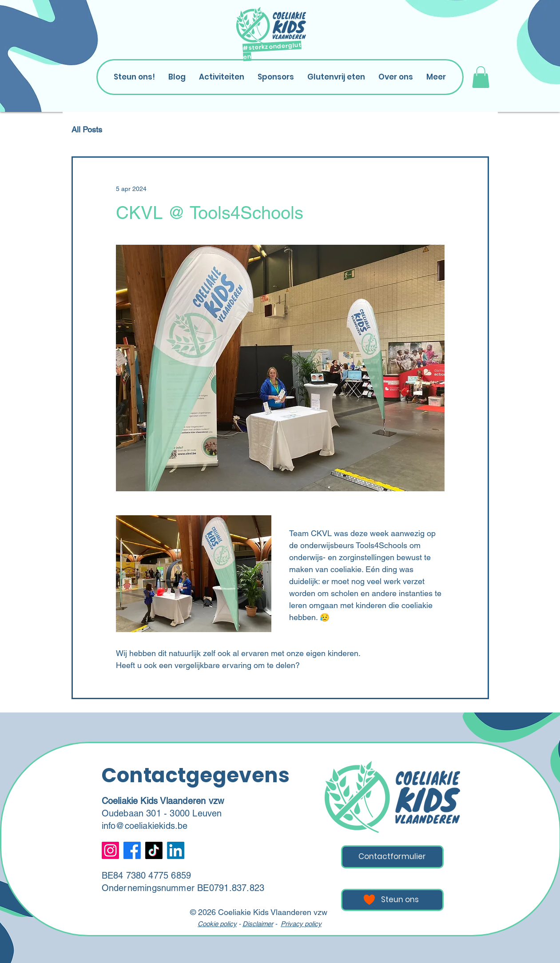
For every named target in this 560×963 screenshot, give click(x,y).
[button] (481, 77)
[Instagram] (110, 850)
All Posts (87, 129)
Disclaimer (258, 924)
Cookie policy (217, 924)
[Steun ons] (392, 900)
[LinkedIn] (176, 850)
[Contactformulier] (392, 857)
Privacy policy (301, 924)
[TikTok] (154, 850)
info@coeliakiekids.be (145, 826)
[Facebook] (132, 850)
